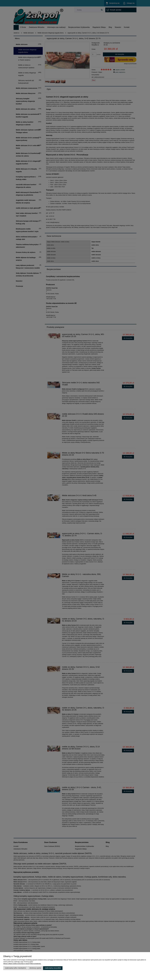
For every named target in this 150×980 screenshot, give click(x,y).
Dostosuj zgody (35, 968)
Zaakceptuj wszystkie (53, 968)
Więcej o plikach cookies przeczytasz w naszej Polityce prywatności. (22, 964)
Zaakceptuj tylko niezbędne (15, 968)
